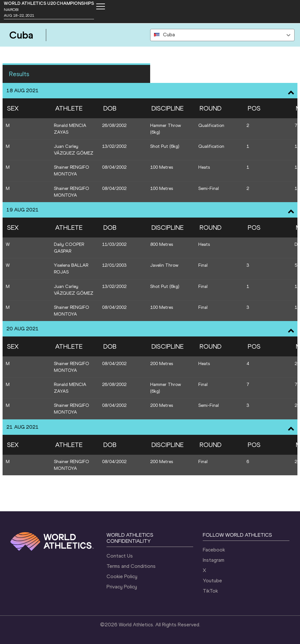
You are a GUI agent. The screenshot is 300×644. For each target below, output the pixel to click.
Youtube (212, 581)
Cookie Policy (122, 576)
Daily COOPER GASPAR (69, 248)
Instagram (214, 560)
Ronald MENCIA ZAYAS (70, 129)
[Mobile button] (100, 6)
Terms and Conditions (131, 566)
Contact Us (120, 556)
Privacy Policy (122, 587)
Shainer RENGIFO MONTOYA (72, 171)
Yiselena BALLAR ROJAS (71, 269)
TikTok (210, 591)
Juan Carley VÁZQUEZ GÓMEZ (74, 150)
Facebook (214, 550)
